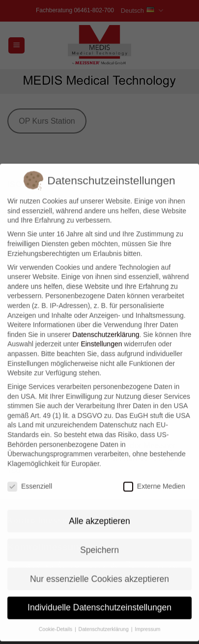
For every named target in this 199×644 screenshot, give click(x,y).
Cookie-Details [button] (56, 618)
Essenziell (30, 475)
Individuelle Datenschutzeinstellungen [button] (99, 596)
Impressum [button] (147, 618)
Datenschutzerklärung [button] (104, 618)
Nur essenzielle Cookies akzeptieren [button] (99, 567)
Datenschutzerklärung (106, 323)
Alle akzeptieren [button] (99, 510)
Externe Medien (154, 475)
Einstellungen (101, 333)
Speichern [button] (99, 538)
